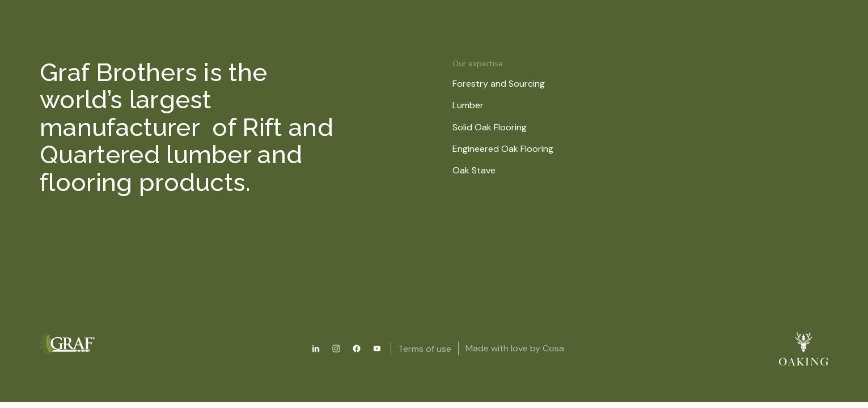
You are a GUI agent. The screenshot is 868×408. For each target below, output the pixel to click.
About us (481, 47)
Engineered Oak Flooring (510, 149)
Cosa (553, 348)
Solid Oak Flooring (497, 127)
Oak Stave (481, 170)
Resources (410, 47)
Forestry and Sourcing (506, 84)
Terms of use (425, 349)
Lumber (475, 105)
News (541, 47)
